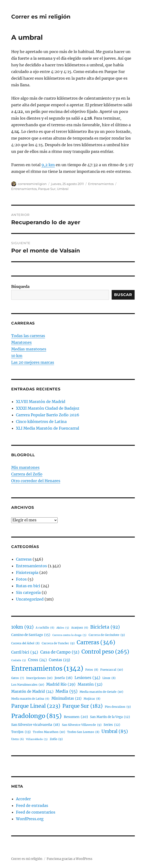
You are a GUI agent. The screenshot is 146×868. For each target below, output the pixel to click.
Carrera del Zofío (27, 474)
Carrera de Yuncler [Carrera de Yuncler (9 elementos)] (58, 643)
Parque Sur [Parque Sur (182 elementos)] (83, 706)
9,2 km (48, 165)
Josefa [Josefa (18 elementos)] (63, 678)
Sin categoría (28, 592)
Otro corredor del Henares (36, 481)
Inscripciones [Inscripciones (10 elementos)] (39, 678)
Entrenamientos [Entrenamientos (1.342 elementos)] (47, 669)
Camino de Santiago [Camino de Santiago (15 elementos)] (31, 635)
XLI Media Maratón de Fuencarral (48, 428)
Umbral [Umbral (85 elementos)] (115, 732)
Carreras (24, 559)
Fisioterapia (27, 572)
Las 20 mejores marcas (33, 362)
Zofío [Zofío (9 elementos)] (56, 739)
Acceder (23, 799)
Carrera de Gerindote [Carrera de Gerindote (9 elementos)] (107, 635)
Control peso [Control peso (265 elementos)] (105, 652)
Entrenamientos (101, 184)
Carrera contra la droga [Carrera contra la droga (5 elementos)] (69, 635)
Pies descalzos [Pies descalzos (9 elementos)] (118, 707)
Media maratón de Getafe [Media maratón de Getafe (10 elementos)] (101, 692)
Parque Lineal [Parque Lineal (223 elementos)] (36, 706)
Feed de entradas (32, 805)
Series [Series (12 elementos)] (112, 725)
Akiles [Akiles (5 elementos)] (63, 628)
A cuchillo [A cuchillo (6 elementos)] (45, 628)
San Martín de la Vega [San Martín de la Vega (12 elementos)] (110, 717)
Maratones (21, 342)
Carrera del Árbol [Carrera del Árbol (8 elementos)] (25, 643)
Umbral (63, 189)
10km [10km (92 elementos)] (22, 627)
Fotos (21, 579)
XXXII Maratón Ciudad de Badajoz (48, 408)
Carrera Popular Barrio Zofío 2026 (48, 415)
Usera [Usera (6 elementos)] (18, 739)
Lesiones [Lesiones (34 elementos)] (87, 678)
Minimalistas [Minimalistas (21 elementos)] (66, 699)
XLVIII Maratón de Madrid (41, 402)
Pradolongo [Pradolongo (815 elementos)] (36, 716)
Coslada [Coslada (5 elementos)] (19, 661)
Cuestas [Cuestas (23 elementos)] (59, 660)
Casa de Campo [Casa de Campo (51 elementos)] (60, 652)
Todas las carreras (28, 336)
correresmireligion (32, 184)
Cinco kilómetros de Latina (41, 422)
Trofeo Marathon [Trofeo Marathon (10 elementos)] (49, 732)
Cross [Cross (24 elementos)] (37, 660)
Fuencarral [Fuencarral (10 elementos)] (112, 670)
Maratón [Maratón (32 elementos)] (90, 684)
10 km (17, 356)
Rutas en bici (28, 586)
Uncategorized (30, 599)
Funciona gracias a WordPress (70, 859)
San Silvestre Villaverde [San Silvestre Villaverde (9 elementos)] (82, 725)
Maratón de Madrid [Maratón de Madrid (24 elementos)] (32, 692)
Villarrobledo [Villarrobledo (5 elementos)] (37, 739)
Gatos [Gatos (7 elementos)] (18, 678)
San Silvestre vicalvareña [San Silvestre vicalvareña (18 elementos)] (35, 725)
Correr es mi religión (41, 17)
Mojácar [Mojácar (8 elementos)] (92, 699)
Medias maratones (29, 349)
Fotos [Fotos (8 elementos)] (92, 670)
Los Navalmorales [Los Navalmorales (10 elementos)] (28, 685)
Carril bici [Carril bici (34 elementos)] (25, 652)
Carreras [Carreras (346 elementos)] (96, 643)
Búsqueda (20, 286)
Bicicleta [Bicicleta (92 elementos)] (105, 627)
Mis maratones (25, 467)
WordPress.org (30, 819)
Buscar (123, 295)
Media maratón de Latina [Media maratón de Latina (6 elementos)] (30, 699)
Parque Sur (47, 189)
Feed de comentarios (36, 812)
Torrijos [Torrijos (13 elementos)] (21, 732)
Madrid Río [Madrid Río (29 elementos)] (61, 684)
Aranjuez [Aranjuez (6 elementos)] (80, 628)
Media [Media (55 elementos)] (66, 691)
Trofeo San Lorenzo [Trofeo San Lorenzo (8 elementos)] (83, 732)
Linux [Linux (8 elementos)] (109, 678)
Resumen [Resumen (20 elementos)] (76, 717)
